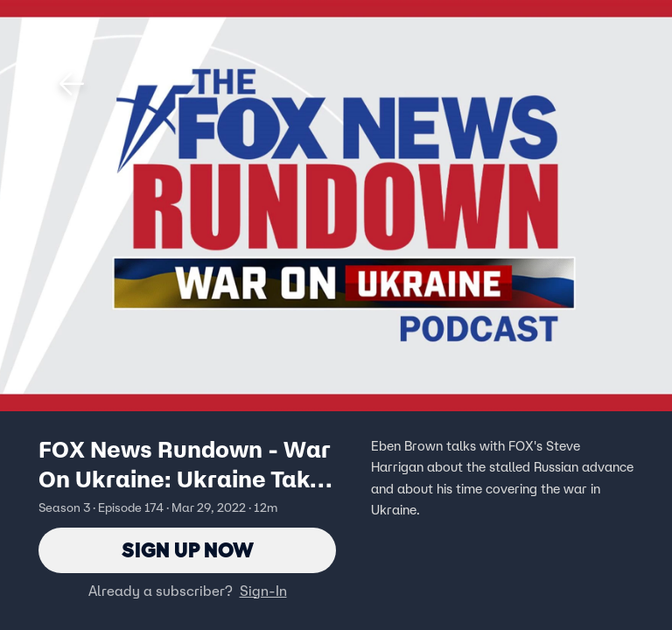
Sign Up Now (188, 550)
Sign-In (263, 591)
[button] (72, 84)
